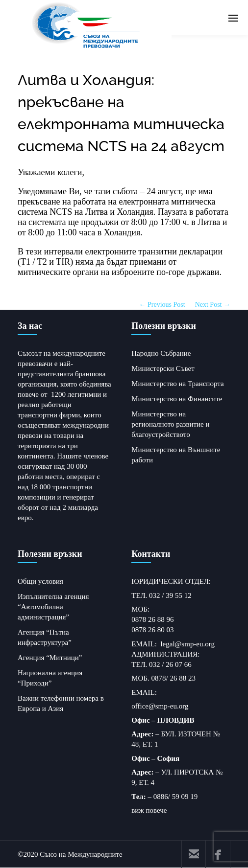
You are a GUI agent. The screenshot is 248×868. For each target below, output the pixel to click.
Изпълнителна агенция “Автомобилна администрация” (53, 607)
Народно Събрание (161, 353)
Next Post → (213, 305)
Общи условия (40, 581)
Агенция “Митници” (50, 658)
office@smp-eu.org (160, 706)
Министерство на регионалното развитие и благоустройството (170, 424)
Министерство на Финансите (177, 399)
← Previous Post (162, 305)
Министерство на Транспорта (177, 384)
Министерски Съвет (163, 368)
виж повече (149, 810)
